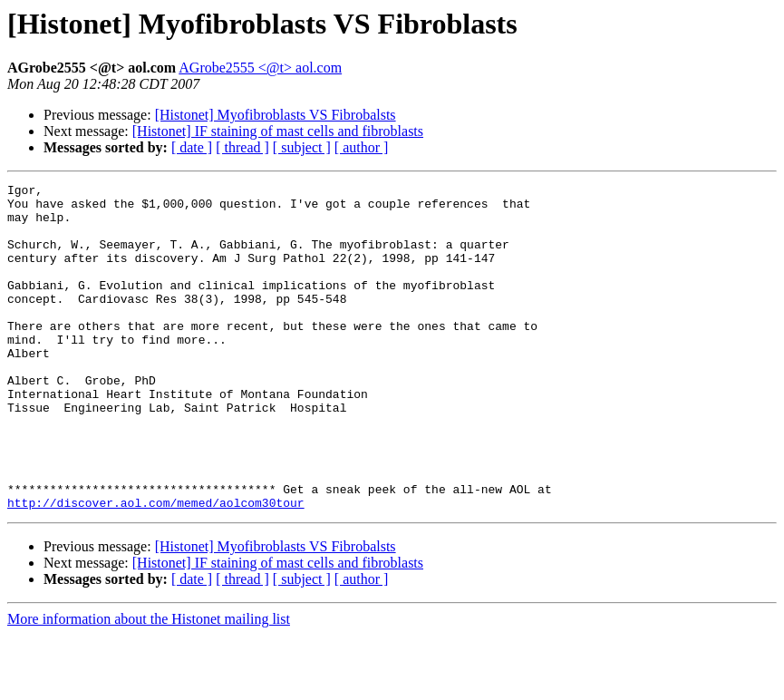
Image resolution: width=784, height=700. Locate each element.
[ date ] (192, 147)
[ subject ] (302, 147)
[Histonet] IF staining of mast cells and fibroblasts (278, 131)
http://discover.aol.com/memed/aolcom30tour (156, 568)
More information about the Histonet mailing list (149, 684)
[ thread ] (242, 147)
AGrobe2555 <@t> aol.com (260, 68)
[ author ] (362, 147)
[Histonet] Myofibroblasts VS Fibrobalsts (276, 115)
